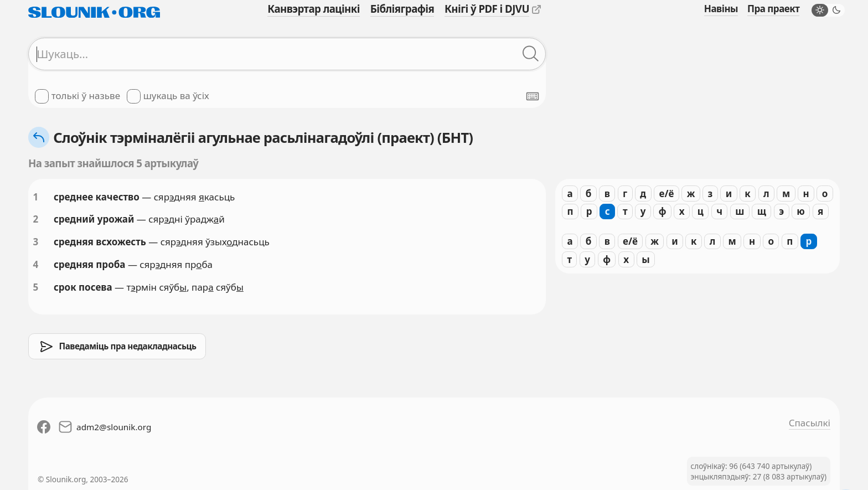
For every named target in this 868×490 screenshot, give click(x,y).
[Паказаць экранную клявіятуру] (533, 96)
